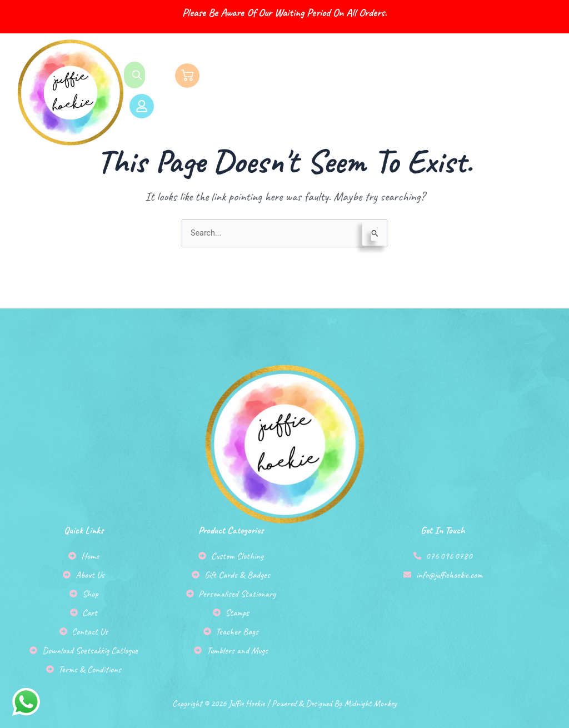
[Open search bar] (138, 75)
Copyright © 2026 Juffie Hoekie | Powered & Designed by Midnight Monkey (284, 689)
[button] (390, 93)
